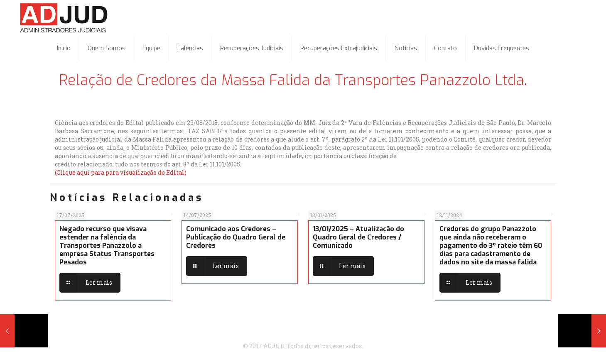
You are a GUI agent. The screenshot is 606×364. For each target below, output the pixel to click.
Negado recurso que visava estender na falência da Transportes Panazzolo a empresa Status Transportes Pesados (107, 246)
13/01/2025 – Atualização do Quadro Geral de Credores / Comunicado (358, 237)
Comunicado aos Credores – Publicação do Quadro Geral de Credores (236, 237)
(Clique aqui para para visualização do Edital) (121, 172)
